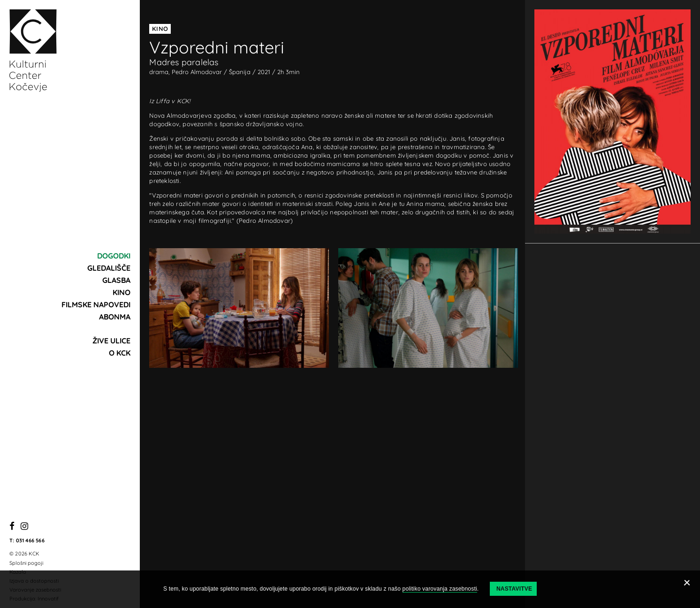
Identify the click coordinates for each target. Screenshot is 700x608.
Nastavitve (514, 589)
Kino (122, 292)
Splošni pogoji (26, 563)
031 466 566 (30, 540)
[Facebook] (12, 527)
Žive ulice (111, 341)
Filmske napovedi (96, 304)
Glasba (116, 280)
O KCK (120, 353)
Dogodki (114, 256)
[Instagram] (24, 527)
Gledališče (109, 268)
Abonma (115, 317)
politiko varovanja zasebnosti (440, 589)
